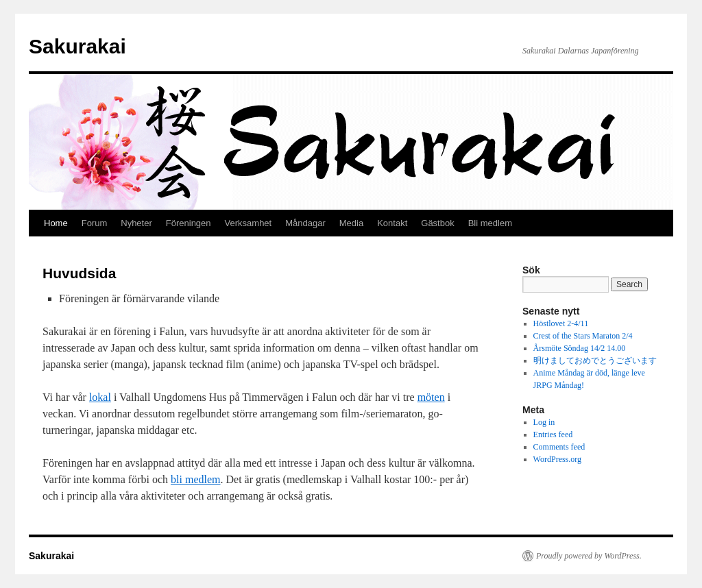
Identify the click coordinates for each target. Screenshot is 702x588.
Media (351, 223)
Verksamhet (249, 223)
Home (56, 223)
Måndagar (305, 223)
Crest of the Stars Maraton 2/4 (583, 336)
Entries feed (553, 434)
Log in (544, 422)
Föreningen (189, 223)
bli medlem (195, 479)
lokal (100, 397)
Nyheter (136, 223)
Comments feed (559, 447)
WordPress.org (557, 459)
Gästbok (437, 223)
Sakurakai (77, 46)
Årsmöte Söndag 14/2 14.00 (580, 348)
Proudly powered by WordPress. (589, 556)
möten (431, 397)
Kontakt (392, 223)
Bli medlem (490, 223)
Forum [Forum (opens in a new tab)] (95, 223)
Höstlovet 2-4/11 (561, 323)
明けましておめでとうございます (595, 360)
